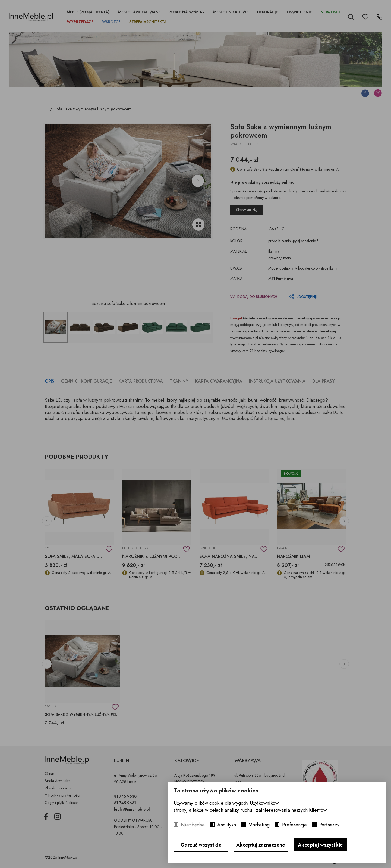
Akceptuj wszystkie (320, 845)
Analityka (227, 825)
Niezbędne (193, 825)
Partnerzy (329, 825)
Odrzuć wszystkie (201, 845)
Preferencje (294, 825)
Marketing (259, 825)
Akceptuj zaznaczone (261, 845)
